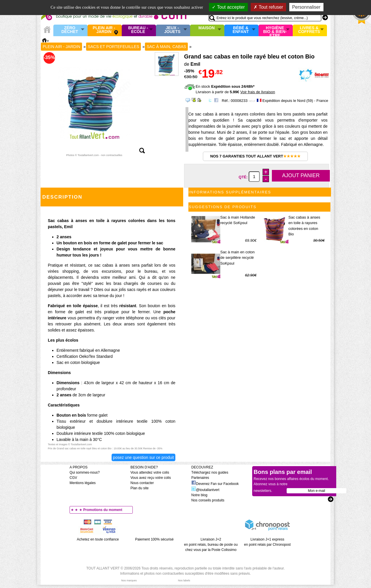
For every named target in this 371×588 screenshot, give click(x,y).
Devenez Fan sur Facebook (215, 484)
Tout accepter (228, 7)
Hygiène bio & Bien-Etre (275, 30)
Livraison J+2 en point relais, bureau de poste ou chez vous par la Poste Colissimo (211, 545)
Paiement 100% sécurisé (154, 539)
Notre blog (199, 495)
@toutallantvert (205, 490)
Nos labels (184, 580)
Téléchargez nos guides (210, 472)
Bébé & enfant (241, 30)
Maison (207, 28)
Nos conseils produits (208, 500)
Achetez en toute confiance (98, 539)
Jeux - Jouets (172, 30)
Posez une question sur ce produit (143, 457)
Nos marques (129, 580)
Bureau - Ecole (138, 30)
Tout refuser (268, 7)
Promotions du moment (103, 510)
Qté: (244, 177)
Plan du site (140, 488)
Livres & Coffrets (309, 30)
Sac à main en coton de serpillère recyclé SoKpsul (238, 258)
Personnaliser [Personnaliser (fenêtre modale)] (306, 7)
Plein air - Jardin (104, 30)
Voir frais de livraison (258, 92)
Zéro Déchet (70, 30)
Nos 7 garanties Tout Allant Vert (255, 156)
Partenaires (200, 478)
